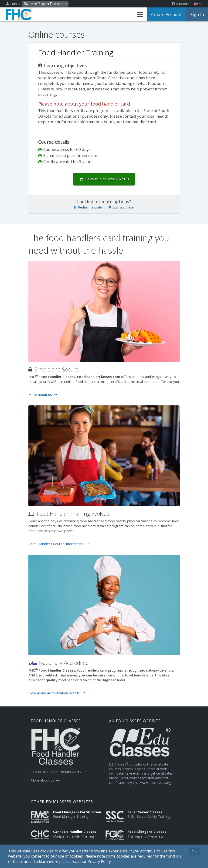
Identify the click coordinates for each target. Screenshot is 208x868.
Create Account (167, 14)
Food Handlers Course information (59, 544)
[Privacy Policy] (99, 862)
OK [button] (194, 851)
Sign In (197, 14)
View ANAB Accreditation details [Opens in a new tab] (57, 693)
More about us (43, 394)
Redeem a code (88, 207)
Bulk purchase (121, 207)
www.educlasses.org (156, 783)
